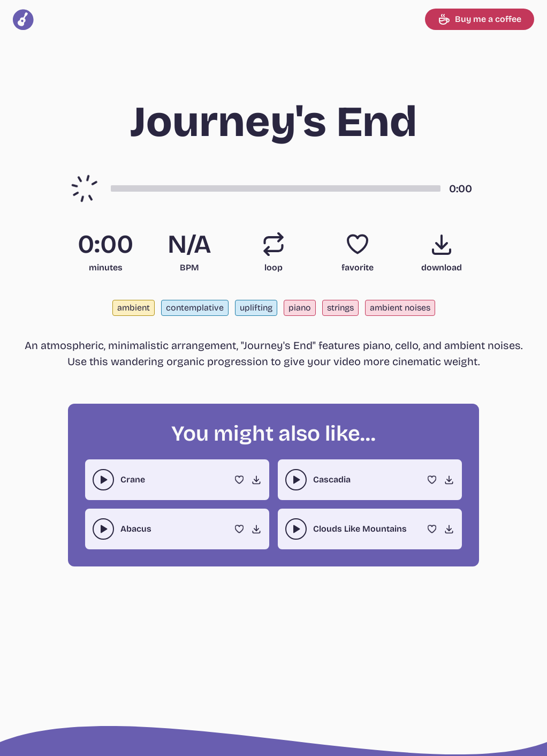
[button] (276, 188)
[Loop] (273, 244)
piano (300, 308)
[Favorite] (358, 244)
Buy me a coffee (480, 19)
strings (340, 308)
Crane (133, 479)
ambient (134, 308)
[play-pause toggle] (103, 480)
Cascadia (332, 479)
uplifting (256, 308)
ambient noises (400, 308)
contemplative (195, 308)
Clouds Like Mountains (360, 529)
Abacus (136, 529)
